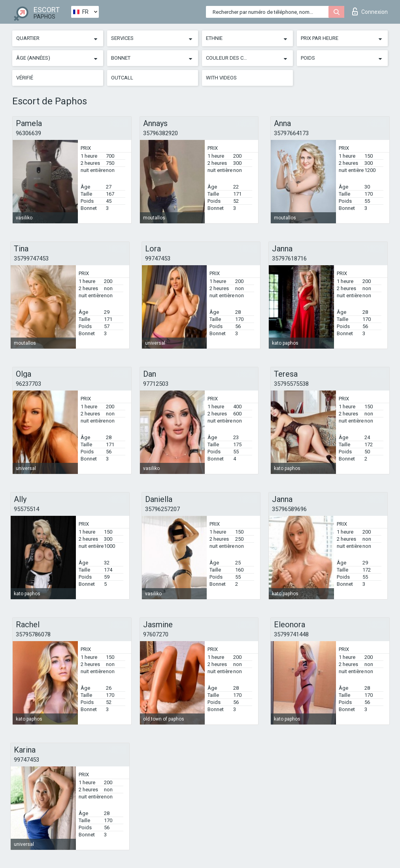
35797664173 (291, 133)
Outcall (122, 78)
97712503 (156, 384)
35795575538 (291, 384)
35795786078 (33, 634)
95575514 (26, 509)
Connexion (370, 11)
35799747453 (31, 259)
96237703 (28, 384)
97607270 (156, 634)
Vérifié (25, 78)
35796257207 (162, 509)
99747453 (158, 259)
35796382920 (160, 133)
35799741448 (291, 634)
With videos (221, 78)
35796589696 (289, 509)
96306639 (28, 133)
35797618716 (289, 259)
